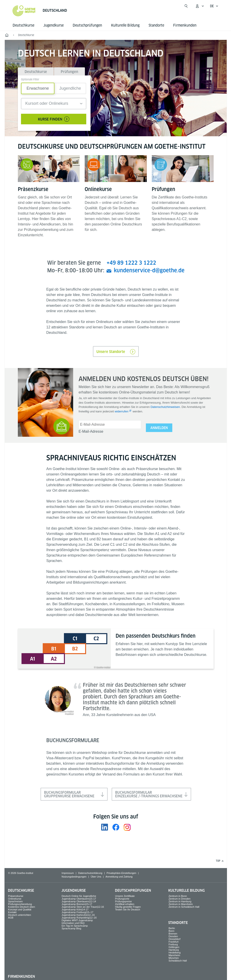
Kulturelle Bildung (125, 25)
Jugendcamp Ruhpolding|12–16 (79, 918)
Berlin (172, 928)
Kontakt (12, 912)
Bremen (173, 934)
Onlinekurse (15, 899)
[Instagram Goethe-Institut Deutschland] (127, 827)
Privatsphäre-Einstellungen (121, 873)
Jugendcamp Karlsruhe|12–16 (78, 915)
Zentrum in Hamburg (180, 901)
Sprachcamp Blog (71, 928)
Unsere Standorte (116, 352)
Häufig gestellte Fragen (128, 907)
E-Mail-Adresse (91, 431)
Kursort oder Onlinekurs (47, 103)
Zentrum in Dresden (179, 899)
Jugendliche (70, 88)
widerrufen (122, 411)
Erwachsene (38, 88)
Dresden (173, 936)
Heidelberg (174, 953)
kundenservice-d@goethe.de (149, 270)
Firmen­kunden (185, 25)
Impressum (68, 873)
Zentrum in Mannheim (181, 904)
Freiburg (173, 944)
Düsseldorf (174, 939)
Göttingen (174, 947)
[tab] (36, 71)
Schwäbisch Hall (178, 961)
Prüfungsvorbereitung (20, 904)
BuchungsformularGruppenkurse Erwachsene (74, 794)
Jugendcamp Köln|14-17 (75, 910)
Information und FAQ (73, 923)
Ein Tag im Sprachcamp (75, 926)
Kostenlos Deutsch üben (22, 907)
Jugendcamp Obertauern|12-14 (79, 901)
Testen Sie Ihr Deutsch (128, 910)
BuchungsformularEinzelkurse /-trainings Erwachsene (151, 794)
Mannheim (174, 955)
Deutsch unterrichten (20, 915)
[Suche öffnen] (186, 6)
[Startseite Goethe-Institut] (24, 11)
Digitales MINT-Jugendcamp (77, 920)
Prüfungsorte (122, 899)
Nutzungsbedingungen (74, 877)
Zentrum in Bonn (178, 896)
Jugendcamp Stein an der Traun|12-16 (83, 907)
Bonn (171, 931)
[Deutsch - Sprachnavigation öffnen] (214, 6)
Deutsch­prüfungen (87, 25)
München (174, 958)
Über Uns (96, 877)
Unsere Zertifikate (125, 896)
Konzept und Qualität (20, 910)
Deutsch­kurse (23, 25)
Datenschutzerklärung (90, 873)
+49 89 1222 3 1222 (131, 263)
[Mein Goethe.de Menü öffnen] (200, 6)
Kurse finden (54, 119)
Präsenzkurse (16, 896)
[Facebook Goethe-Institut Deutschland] (116, 827)
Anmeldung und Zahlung (119, 877)
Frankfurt (173, 942)
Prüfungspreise (124, 901)
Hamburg (174, 950)
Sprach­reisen (15, 901)
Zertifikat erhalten (125, 904)
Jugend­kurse (54, 25)
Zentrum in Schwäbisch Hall (184, 907)
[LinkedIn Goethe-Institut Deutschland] (105, 827)
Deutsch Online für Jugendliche (79, 896)
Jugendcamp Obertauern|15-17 (79, 899)
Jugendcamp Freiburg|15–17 (77, 912)
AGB (11, 918)
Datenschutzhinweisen (165, 407)
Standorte (156, 25)
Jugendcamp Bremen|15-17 (77, 904)
